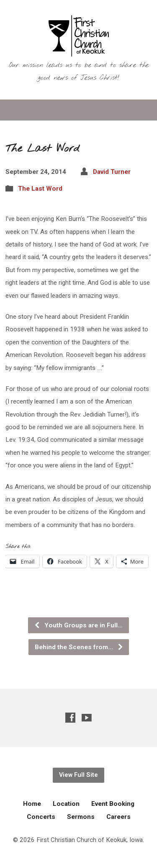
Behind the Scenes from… (79, 647)
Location (66, 804)
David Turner (112, 172)
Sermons (81, 817)
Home (32, 804)
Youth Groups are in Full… (78, 625)
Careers (118, 817)
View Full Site (78, 775)
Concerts (41, 817)
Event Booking (113, 804)
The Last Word (40, 189)
